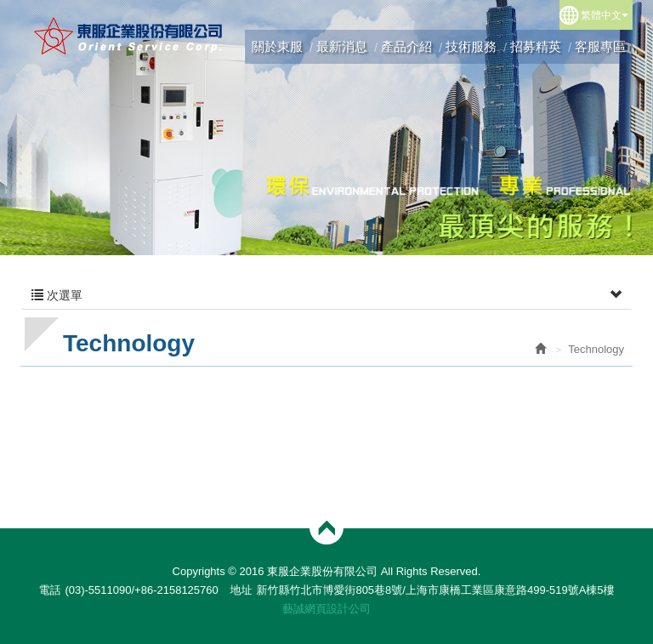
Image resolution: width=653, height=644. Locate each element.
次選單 (326, 295)
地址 (241, 590)
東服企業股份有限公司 (129, 36)
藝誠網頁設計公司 (326, 609)
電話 (49, 590)
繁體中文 (605, 15)
